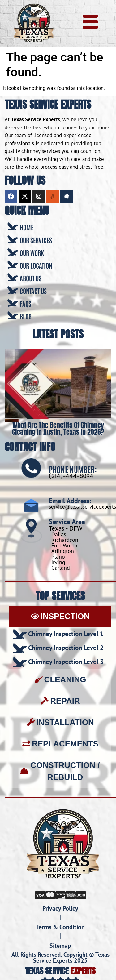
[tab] (60, 616)
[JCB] (81, 895)
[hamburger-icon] (90, 23)
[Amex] (71, 895)
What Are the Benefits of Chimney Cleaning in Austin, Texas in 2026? (58, 428)
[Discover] (60, 895)
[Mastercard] (50, 895)
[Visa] (40, 895)
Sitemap (60, 946)
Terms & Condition (60, 927)
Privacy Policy (60, 908)
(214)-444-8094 (71, 476)
